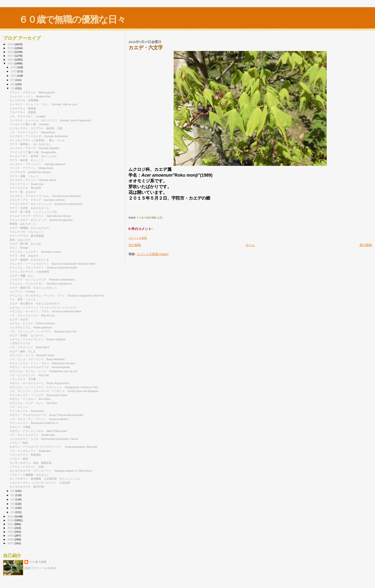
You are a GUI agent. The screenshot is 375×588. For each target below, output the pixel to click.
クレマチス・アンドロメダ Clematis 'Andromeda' (40, 136)
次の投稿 (135, 245)
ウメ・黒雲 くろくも (23, 299)
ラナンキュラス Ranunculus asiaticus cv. (34, 423)
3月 (13, 504)
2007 (11, 543)
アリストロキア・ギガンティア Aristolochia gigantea (41, 220)
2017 (11, 56)
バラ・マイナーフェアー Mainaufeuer (32, 132)
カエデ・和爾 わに (21, 276)
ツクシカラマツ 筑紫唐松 (25, 455)
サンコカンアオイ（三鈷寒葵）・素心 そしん (37, 140)
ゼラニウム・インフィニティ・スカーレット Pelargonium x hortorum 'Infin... (55, 387)
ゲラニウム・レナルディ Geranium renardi (35, 252)
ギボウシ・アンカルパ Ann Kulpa (30, 399)
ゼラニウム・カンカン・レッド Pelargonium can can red (43, 371)
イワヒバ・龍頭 (20, 443)
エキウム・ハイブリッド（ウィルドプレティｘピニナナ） (45, 308)
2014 (11, 516)
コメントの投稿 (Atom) (153, 254)
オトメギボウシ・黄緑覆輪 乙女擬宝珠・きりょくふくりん (45, 479)
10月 (14, 76)
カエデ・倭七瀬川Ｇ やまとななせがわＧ (35, 303)
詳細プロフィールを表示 (40, 568)
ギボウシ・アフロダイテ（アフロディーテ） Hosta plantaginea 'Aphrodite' (54, 447)
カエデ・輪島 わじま (23, 351)
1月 (13, 512)
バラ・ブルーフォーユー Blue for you (32, 315)
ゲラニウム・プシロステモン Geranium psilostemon (41, 284)
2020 (11, 44)
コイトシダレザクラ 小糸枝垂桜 (29, 272)
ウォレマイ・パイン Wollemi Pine (30, 96)
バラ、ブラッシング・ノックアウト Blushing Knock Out (43, 331)
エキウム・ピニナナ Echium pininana (32, 323)
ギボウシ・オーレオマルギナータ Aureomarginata (40, 367)
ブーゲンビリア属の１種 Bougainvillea (34, 152)
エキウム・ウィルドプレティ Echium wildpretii (37, 339)
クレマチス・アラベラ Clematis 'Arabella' (34, 148)
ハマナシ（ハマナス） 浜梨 (27, 467)
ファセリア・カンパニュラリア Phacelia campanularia (42, 280)
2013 (11, 520)
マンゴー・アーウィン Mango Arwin (31, 168)
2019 (11, 48)
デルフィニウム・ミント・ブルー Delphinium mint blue (42, 363)
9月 (13, 80)
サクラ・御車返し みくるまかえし (31, 144)
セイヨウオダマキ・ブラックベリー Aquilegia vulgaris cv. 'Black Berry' (51, 471)
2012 (11, 524)
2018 (11, 52)
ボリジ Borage (19, 248)
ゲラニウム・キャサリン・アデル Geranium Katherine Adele (45, 311)
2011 (11, 528)
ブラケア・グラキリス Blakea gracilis (32, 92)
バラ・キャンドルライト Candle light (32, 435)
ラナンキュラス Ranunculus (27, 411)
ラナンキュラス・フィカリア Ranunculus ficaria (38, 395)
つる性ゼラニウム (20, 343)
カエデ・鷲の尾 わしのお (25, 244)
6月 (13, 491)
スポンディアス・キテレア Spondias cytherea (37, 200)
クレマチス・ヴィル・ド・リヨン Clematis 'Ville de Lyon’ (45, 104)
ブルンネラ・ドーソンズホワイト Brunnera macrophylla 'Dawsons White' (53, 264)
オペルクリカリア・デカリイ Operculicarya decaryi (40, 216)
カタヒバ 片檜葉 (20, 427)
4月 (13, 499)
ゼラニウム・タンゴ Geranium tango (32, 355)
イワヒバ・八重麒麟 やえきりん (29, 475)
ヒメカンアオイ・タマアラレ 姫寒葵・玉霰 (36, 128)
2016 (11, 59)
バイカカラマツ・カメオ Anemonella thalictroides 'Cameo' (47, 439)
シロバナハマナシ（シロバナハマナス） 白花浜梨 (40, 483)
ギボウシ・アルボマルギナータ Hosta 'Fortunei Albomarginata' (47, 415)
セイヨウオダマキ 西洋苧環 (27, 487)
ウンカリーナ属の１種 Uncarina (29, 124)
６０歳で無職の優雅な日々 (72, 20)
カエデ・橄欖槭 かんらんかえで (29, 228)
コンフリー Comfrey (22, 291)
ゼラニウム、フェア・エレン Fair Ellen (33, 403)
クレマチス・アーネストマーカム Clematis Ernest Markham (45, 196)
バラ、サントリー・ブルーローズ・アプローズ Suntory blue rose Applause (54, 391)
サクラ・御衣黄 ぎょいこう (27, 160)
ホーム (250, 245)
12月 (14, 67)
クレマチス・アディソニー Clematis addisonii (37, 164)
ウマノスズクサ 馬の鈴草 (27, 188)
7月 (13, 88)
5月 (13, 495)
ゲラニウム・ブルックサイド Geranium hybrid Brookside (43, 268)
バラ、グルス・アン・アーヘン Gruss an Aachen (39, 419)
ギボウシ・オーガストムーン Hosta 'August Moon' (40, 383)
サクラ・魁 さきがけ (23, 192)
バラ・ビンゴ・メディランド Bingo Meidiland (37, 359)
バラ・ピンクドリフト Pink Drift (29, 375)
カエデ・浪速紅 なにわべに (27, 335)
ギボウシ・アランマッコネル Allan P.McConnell (38, 431)
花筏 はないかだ (20, 240)
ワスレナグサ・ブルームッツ (28, 232)
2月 (13, 508)
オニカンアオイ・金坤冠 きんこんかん (33, 156)
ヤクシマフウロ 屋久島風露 (27, 236)
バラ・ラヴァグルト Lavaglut (28, 116)
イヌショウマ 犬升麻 (23, 379)
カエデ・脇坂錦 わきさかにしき (29, 260)
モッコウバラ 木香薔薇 (24, 100)
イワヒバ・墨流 (20, 459)
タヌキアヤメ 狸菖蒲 (23, 108)
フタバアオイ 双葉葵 (23, 112)
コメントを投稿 (138, 238)
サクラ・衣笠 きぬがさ (24, 256)
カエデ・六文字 (20, 319)
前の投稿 (366, 245)
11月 (14, 71)
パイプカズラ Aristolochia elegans (30, 172)
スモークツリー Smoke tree (27, 184)
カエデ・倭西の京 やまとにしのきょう (33, 288)
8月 (13, 84)
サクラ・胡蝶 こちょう (24, 176)
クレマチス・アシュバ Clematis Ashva (33, 180)
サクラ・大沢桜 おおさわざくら (29, 208)
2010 (11, 532)
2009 (11, 535)
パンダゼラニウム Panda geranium (31, 327)
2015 (11, 63)
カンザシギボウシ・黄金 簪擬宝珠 (31, 463)
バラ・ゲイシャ (20, 407)
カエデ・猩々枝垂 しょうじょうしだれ (33, 212)
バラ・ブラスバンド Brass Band (29, 347)
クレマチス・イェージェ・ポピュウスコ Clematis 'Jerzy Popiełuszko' (50, 120)
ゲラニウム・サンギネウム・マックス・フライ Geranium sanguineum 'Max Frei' (57, 296)
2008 (11, 539)
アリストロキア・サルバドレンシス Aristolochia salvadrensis (46, 204)
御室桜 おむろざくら (23, 224)
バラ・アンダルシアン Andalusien (30, 451)
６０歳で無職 (38, 562)
